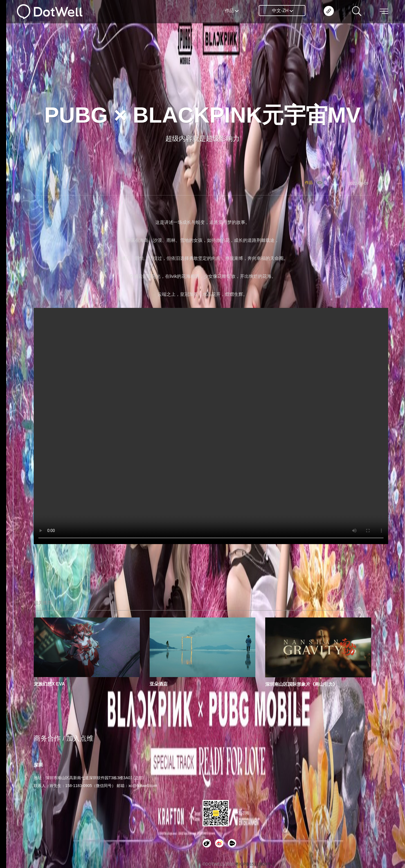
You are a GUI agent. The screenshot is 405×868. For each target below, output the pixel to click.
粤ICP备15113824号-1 (255, 864)
